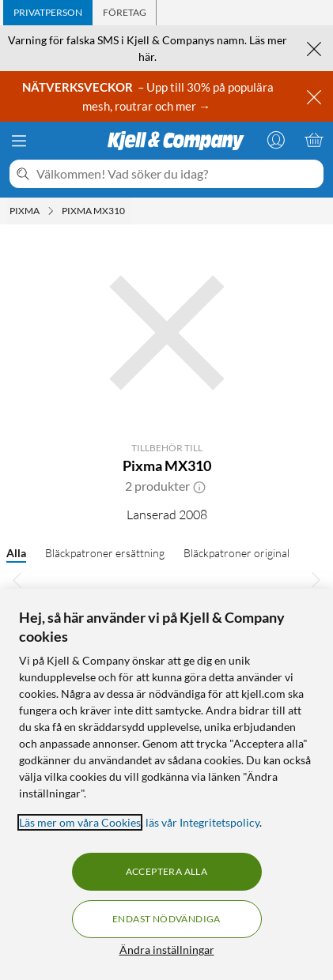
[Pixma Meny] (51, 211)
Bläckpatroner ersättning (105, 553)
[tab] (48, 13)
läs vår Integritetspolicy (202, 822)
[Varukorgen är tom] (314, 140)
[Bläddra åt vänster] (17, 579)
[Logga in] (276, 140)
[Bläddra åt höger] (316, 579)
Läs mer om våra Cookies (80, 822)
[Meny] (19, 141)
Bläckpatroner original (237, 553)
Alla (16, 553)
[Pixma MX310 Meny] (130, 211)
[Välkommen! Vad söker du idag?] (177, 174)
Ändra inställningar (167, 950)
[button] (199, 486)
